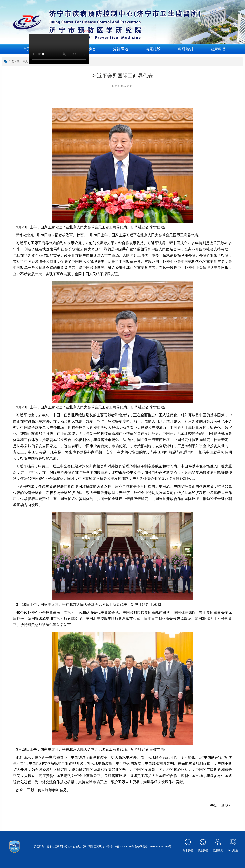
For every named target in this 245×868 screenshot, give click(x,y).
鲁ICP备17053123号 (122, 847)
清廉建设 (153, 49)
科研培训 (186, 49)
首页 (27, 49)
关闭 (88, 32)
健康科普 (218, 49)
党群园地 (121, 49)
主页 (25, 61)
